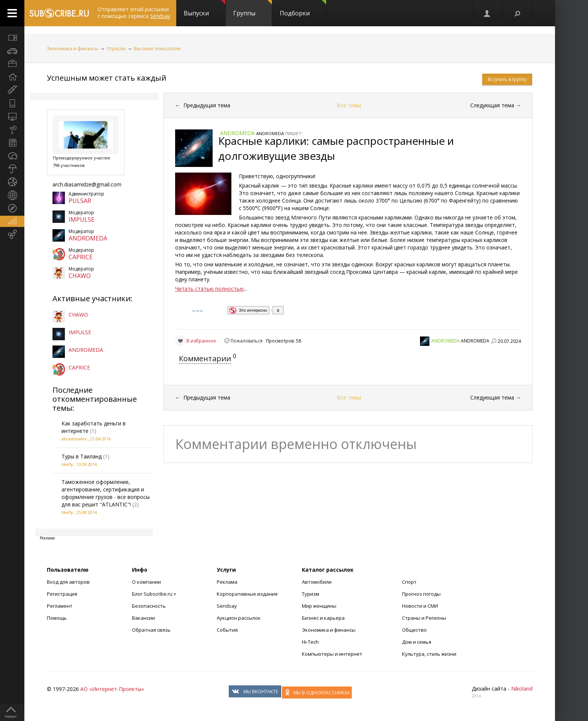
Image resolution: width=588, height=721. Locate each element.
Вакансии (143, 618)
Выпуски (205, 9)
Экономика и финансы (73, 49)
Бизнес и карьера (323, 618)
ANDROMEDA (88, 238)
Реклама (227, 582)
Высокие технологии (157, 49)
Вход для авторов (68, 582)
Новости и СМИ (420, 606)
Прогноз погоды (421, 594)
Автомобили (317, 582)
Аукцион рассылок (239, 618)
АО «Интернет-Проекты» (112, 689)
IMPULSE (82, 219)
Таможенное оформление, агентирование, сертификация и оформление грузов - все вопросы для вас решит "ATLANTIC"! (106, 493)
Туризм (310, 594)
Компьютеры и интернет (332, 654)
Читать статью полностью (209, 289)
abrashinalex (74, 439)
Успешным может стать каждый (106, 78)
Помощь (57, 618)
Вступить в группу (507, 79)
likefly (67, 464)
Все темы (349, 105)
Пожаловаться (247, 341)
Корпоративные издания (247, 594)
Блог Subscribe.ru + (155, 594)
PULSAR (80, 201)
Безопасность (149, 606)
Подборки (303, 9)
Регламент (60, 606)
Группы (253, 9)
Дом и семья (417, 642)
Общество (414, 630)
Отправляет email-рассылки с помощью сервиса (134, 13)
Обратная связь (151, 630)
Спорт (409, 582)
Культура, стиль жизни (429, 654)
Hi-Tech (310, 642)
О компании (146, 582)
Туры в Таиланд (82, 456)
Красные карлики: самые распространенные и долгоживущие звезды (336, 148)
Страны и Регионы (424, 618)
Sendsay (227, 606)
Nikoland (522, 689)
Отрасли (116, 49)
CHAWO (80, 276)
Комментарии (205, 358)
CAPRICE (81, 257)
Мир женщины (319, 606)
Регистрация (62, 594)
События (227, 630)
